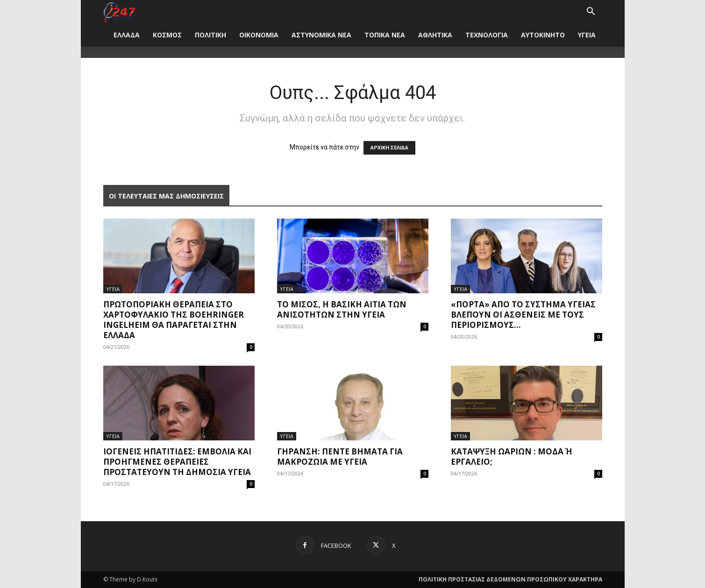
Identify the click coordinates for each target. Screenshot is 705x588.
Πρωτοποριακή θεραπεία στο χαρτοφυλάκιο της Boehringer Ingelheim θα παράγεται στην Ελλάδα (174, 320)
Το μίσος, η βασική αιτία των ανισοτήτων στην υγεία (342, 309)
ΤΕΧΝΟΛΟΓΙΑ (487, 35)
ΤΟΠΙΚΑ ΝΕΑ (385, 35)
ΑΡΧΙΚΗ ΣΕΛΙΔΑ (389, 148)
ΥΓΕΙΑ (587, 35)
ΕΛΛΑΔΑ (127, 35)
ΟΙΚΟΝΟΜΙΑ (259, 35)
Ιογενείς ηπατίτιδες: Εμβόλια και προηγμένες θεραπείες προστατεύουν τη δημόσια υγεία (177, 462)
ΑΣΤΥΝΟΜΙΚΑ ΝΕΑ (321, 35)
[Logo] (119, 11)
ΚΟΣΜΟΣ (167, 35)
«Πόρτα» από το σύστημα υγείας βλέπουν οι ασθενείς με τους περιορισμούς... (523, 315)
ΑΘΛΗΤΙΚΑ (435, 35)
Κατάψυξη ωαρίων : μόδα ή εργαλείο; (512, 457)
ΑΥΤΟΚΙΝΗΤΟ (543, 35)
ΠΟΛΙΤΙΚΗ (210, 35)
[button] (591, 12)
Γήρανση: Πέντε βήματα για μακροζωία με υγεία (340, 457)
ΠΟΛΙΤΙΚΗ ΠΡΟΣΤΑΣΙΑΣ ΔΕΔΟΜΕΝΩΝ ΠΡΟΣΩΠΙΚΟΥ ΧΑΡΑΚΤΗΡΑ (510, 579)
